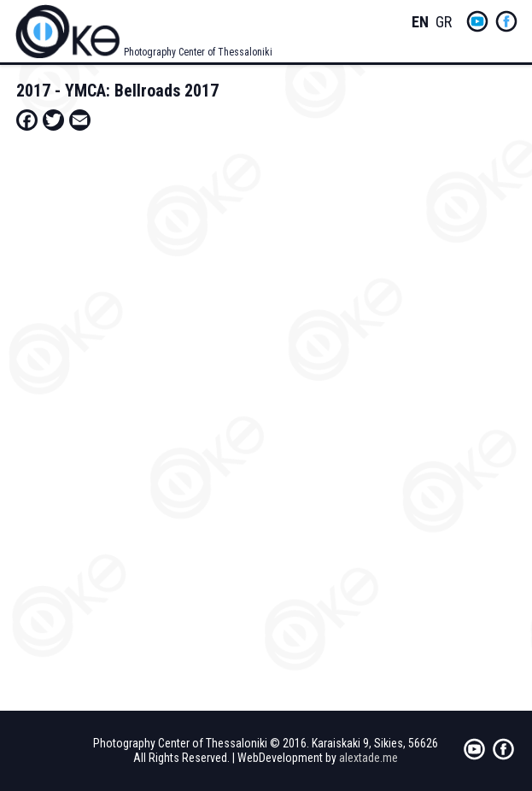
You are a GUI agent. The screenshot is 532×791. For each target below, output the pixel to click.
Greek (444, 23)
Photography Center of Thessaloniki (198, 52)
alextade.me (368, 758)
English (420, 23)
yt (477, 21)
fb (506, 21)
